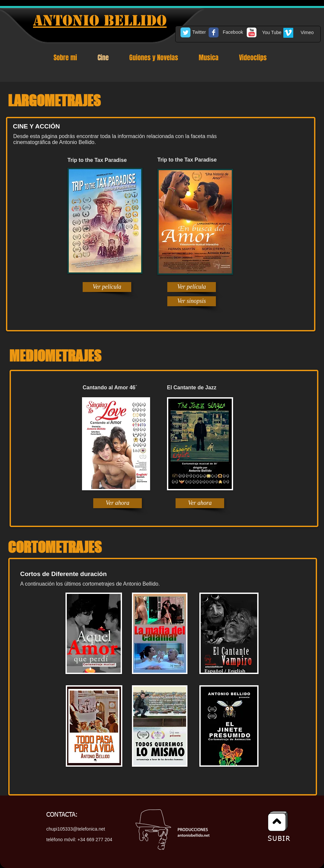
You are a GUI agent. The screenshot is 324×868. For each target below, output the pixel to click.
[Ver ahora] (118, 503)
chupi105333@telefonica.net (76, 829)
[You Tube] (272, 33)
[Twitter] (199, 32)
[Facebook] (233, 32)
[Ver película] (107, 287)
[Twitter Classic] (185, 32)
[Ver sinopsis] (192, 301)
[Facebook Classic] (214, 32)
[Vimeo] (307, 33)
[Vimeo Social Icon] (288, 33)
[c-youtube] (252, 32)
